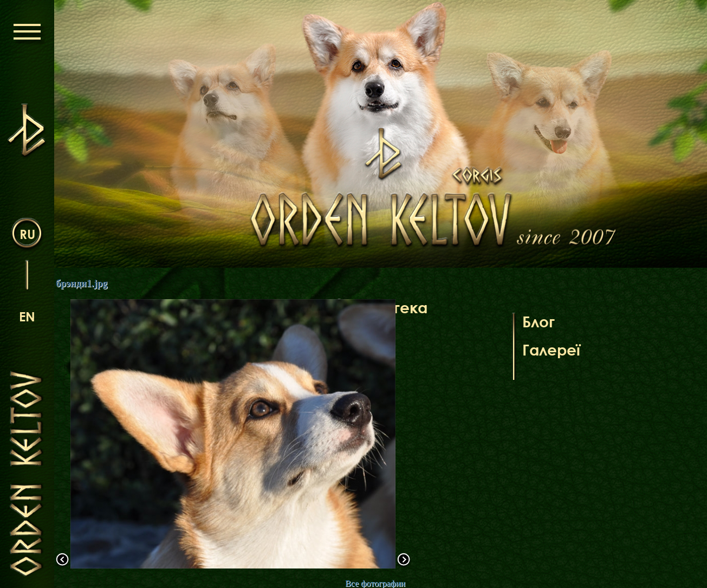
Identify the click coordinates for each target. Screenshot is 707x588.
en (27, 316)
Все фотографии (375, 583)
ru (27, 234)
